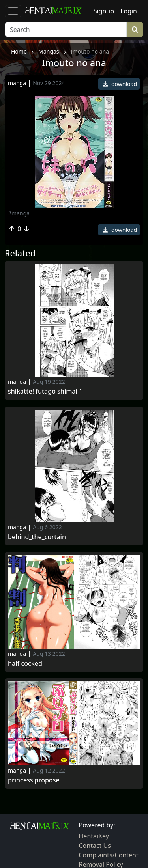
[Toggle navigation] (13, 11)
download (120, 84)
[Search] (66, 30)
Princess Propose (34, 780)
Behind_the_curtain (37, 537)
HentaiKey (94, 836)
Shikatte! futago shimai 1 (45, 391)
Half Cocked (25, 664)
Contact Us (95, 846)
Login (129, 11)
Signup (104, 11)
